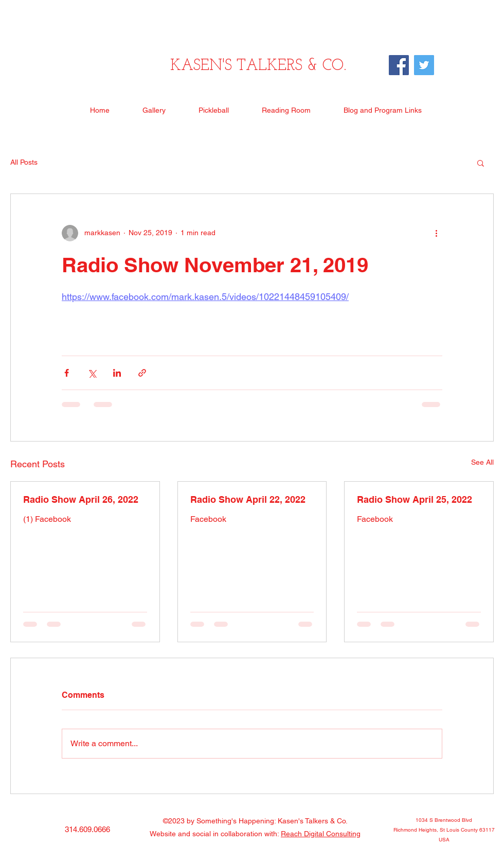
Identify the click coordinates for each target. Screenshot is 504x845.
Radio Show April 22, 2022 (248, 499)
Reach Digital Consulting (321, 834)
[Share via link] (142, 373)
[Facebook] (399, 65)
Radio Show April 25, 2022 (415, 499)
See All (482, 462)
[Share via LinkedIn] (117, 373)
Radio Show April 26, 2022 (81, 499)
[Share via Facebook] (67, 373)
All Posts (24, 162)
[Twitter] (424, 65)
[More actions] (436, 233)
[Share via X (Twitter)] (92, 373)
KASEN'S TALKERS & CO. (258, 66)
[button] (481, 163)
